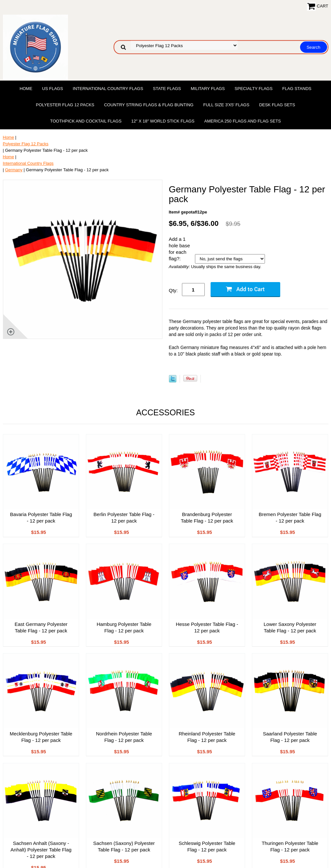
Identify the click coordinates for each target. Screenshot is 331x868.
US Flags (52, 89)
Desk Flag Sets (277, 105)
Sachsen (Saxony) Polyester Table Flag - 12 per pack (124, 846)
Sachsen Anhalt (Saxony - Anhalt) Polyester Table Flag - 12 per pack (41, 850)
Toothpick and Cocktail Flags (86, 121)
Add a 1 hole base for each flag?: (179, 249)
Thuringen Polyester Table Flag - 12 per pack (290, 846)
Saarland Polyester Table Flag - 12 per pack (290, 737)
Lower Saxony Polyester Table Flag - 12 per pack (290, 627)
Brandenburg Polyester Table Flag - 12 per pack (207, 518)
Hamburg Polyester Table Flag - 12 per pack (124, 627)
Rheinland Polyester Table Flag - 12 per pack (207, 737)
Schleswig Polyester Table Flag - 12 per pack (207, 846)
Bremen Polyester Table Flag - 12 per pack (290, 518)
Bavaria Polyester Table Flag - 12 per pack (41, 518)
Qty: (173, 290)
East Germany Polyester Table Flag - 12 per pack (41, 627)
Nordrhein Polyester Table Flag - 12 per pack (124, 737)
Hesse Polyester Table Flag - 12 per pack (207, 627)
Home (26, 89)
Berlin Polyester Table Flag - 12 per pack (124, 518)
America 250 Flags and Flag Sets (242, 121)
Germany (14, 170)
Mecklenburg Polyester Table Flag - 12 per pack (41, 737)
